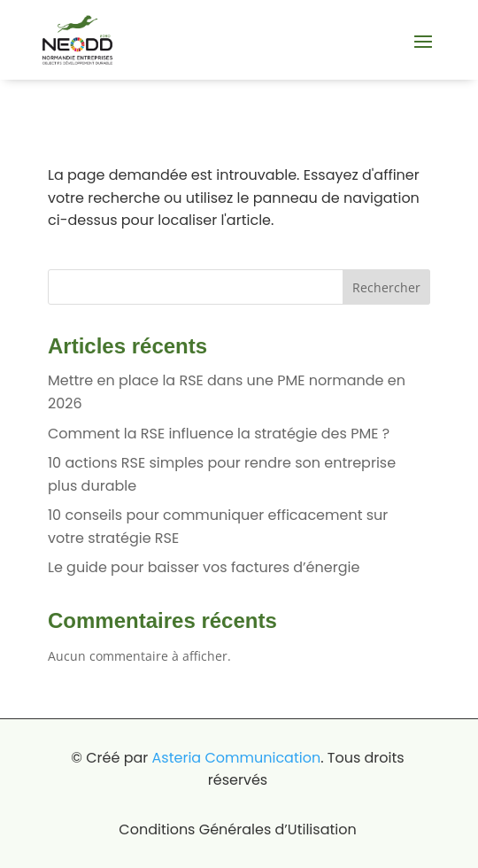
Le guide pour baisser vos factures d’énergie (204, 567)
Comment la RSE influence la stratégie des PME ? (219, 434)
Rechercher (386, 287)
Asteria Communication (237, 758)
